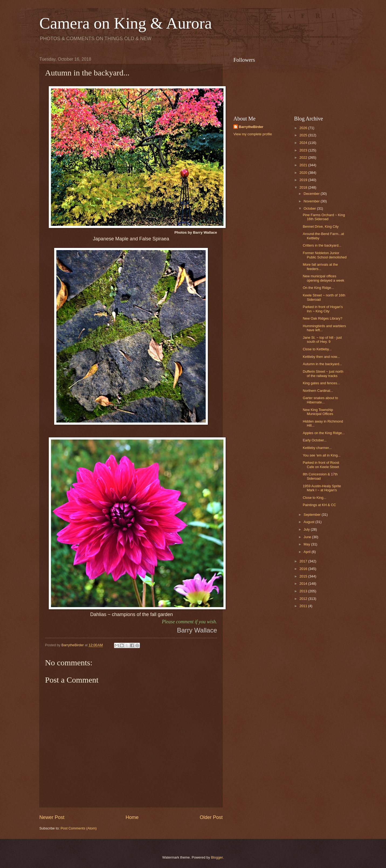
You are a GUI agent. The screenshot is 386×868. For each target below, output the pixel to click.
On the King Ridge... (318, 288)
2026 (304, 128)
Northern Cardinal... (318, 391)
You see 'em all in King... (322, 455)
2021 (304, 165)
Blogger (217, 857)
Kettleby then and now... (321, 357)
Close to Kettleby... (317, 349)
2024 (304, 143)
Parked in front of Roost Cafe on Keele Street (321, 465)
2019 (304, 180)
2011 (304, 606)
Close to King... (314, 498)
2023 (304, 150)
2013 (304, 591)
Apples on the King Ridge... (324, 433)
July (307, 529)
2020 (304, 173)
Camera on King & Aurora (126, 23)
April (307, 552)
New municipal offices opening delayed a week (323, 278)
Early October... (315, 440)
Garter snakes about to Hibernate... (320, 400)
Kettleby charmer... (317, 448)
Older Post (211, 817)
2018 (304, 187)
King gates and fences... (321, 383)
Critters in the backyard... (322, 245)
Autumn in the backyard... (322, 364)
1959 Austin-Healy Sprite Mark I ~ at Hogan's (322, 488)
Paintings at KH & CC (319, 505)
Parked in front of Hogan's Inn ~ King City (323, 309)
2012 (304, 599)
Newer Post (52, 817)
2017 (304, 561)
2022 (304, 158)
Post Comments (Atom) (79, 828)
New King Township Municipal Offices (318, 412)
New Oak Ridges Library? (323, 318)
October (310, 208)
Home (132, 817)
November (312, 201)
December (312, 194)
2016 (304, 569)
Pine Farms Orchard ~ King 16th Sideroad (324, 217)
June (308, 537)
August (309, 522)
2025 (304, 135)
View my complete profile (253, 134)
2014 (304, 584)
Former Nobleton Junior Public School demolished (325, 255)
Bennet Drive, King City (321, 226)
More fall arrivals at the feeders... (320, 267)
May (307, 544)
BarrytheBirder (251, 127)
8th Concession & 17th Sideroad (320, 476)
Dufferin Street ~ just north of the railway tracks (323, 374)
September (313, 515)
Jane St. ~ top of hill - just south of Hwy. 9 (322, 340)
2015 (304, 576)
